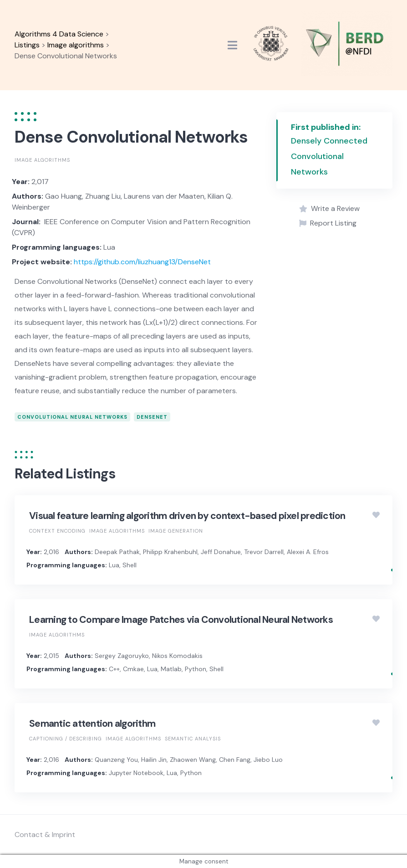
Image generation (176, 531)
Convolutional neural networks (72, 417)
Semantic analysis (193, 739)
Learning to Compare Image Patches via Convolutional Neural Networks (181, 620)
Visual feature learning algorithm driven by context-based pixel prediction (187, 516)
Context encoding (57, 531)
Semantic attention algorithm (92, 724)
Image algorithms (42, 160)
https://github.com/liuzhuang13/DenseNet (142, 262)
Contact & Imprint (45, 835)
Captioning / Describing (66, 739)
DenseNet (152, 417)
